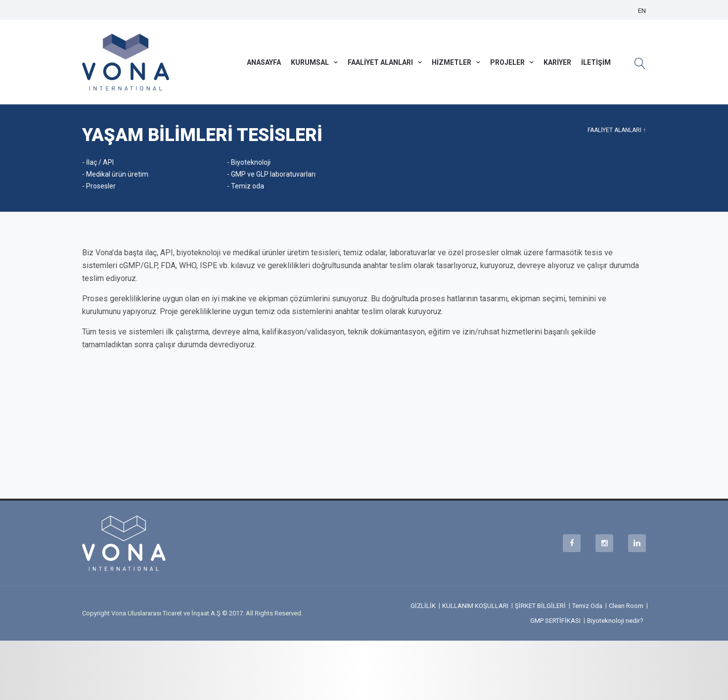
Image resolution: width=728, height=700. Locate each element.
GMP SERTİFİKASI (555, 621)
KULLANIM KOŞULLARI (475, 606)
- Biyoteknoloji (249, 162)
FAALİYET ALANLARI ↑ (617, 130)
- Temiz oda (246, 186)
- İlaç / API (98, 162)
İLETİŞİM (596, 62)
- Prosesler (99, 186)
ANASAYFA (264, 62)
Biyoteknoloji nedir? (615, 621)
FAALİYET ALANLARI (380, 62)
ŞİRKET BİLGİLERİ (540, 606)
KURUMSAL (310, 62)
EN (642, 11)
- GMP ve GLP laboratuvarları (271, 174)
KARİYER (557, 62)
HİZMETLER (452, 62)
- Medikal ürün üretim (115, 174)
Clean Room (626, 606)
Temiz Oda (587, 606)
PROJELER (507, 62)
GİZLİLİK (423, 606)
